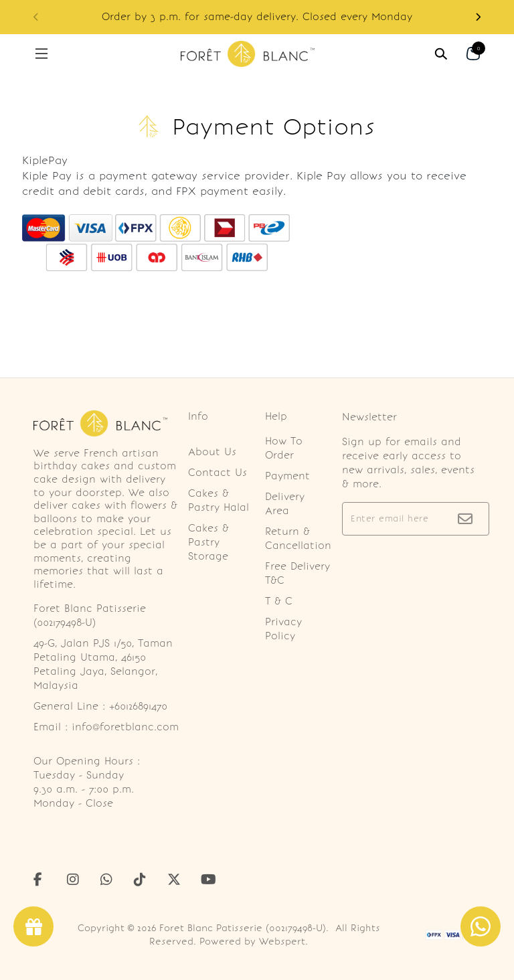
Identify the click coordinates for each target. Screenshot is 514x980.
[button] (478, 17)
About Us (212, 452)
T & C (279, 601)
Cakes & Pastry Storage (208, 542)
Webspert (282, 942)
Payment (287, 476)
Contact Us (218, 473)
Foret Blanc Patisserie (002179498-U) (243, 928)
